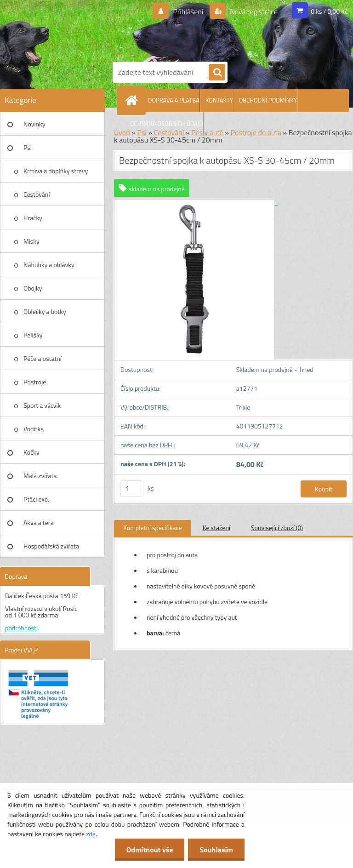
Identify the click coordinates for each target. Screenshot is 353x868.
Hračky (33, 218)
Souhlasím (216, 850)
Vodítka (34, 429)
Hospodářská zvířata (51, 546)
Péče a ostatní (43, 358)
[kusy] (132, 488)
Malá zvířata (40, 476)
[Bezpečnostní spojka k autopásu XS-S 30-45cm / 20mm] (196, 202)
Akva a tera (39, 523)
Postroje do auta (256, 132)
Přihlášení (188, 11)
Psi (28, 147)
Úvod (122, 132)
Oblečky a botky (45, 311)
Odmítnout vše (150, 850)
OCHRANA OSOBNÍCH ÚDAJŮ (167, 124)
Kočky (31, 452)
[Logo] (230, 29)
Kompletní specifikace (153, 528)
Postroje (35, 382)
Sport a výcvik (42, 405)
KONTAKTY (219, 100)
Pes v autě (207, 132)
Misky (31, 241)
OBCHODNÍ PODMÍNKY (268, 100)
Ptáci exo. (36, 499)
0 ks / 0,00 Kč (329, 11)
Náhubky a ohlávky (49, 265)
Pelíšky (33, 335)
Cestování (37, 194)
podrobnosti (21, 628)
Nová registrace (253, 11)
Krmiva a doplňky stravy (56, 171)
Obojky (33, 288)
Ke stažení (216, 528)
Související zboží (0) (277, 528)
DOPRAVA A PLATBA (174, 100)
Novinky (34, 124)
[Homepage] (133, 100)
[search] (217, 73)
